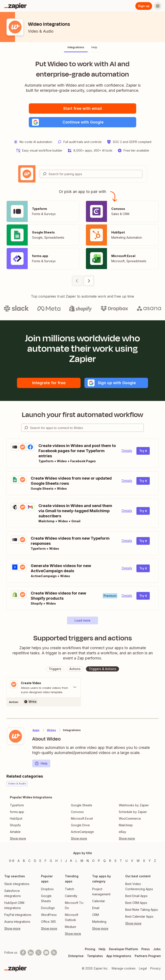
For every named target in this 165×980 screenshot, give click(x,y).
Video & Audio (41, 31)
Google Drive (80, 825)
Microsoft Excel (82, 818)
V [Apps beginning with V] (132, 861)
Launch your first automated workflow (83, 415)
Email (96, 908)
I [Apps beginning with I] (61, 861)
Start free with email (83, 108)
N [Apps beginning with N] (88, 861)
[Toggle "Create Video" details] (44, 687)
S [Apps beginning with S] (115, 861)
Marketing (99, 922)
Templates (95, 956)
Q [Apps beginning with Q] (105, 861)
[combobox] (91, 174)
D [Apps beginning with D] (35, 861)
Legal (143, 968)
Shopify (15, 825)
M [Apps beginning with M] (82, 861)
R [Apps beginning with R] (110, 861)
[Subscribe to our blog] (54, 953)
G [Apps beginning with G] (51, 861)
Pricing (90, 949)
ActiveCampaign (82, 832)
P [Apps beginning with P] (99, 861)
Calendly (71, 896)
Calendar (99, 901)
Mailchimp (126, 825)
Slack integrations (17, 884)
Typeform (17, 805)
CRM (95, 915)
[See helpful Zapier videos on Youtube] (46, 953)
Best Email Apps (136, 896)
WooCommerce (130, 818)
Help (41, 763)
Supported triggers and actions (83, 638)
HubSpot (16, 818)
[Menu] (158, 6)
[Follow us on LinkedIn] (31, 953)
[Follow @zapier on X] (38, 953)
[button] (82, 122)
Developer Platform (123, 949)
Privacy (155, 968)
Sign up (144, 6)
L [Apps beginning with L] (76, 861)
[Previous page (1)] (77, 281)
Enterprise (76, 956)
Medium (70, 927)
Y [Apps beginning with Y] (150, 861)
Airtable (15, 832)
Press (146, 949)
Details (127, 451)
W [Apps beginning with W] (138, 861)
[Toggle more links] (31, 838)
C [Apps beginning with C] (29, 861)
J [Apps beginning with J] (66, 861)
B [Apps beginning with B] (24, 861)
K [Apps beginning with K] (71, 861)
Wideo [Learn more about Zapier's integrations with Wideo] (51, 730)
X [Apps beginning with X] (144, 861)
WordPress (49, 915)
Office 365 (48, 922)
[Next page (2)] (89, 281)
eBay (122, 832)
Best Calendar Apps (139, 916)
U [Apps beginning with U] (127, 861)
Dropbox (47, 889)
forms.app (17, 812)
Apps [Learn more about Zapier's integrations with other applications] (36, 730)
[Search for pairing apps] (95, 174)
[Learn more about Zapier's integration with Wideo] (15, 736)
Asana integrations (17, 922)
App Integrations (119, 956)
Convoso (77, 812)
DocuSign (48, 908)
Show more (12, 928)
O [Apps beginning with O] (93, 861)
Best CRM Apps (136, 903)
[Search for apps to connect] (87, 428)
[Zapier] (15, 6)
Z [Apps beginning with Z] (155, 861)
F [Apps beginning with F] (46, 861)
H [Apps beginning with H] (57, 861)
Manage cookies (124, 968)
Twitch (70, 889)
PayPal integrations (18, 915)
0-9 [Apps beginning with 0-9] (12, 861)
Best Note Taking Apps (142, 910)
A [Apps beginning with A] (19, 861)
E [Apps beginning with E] (40, 861)
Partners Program (148, 956)
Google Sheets (82, 805)
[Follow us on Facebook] (23, 953)
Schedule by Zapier (133, 812)
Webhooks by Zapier (134, 805)
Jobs (157, 949)
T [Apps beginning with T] (121, 861)
